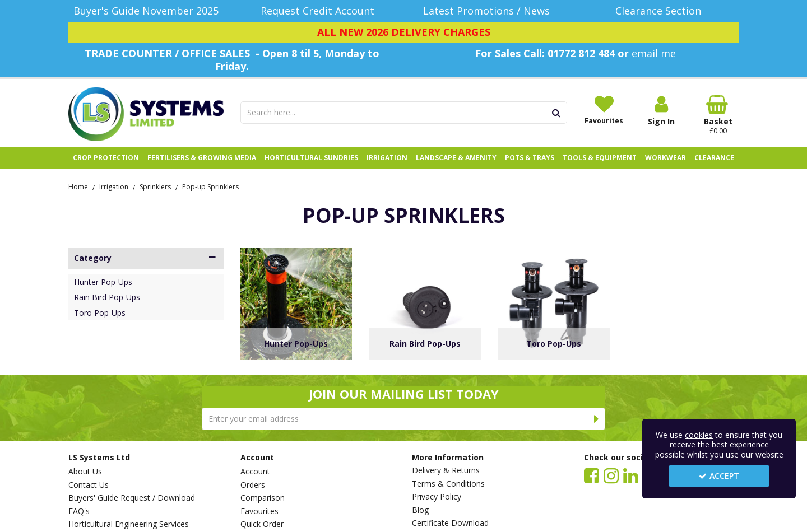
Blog (420, 510)
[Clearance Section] (662, 11)
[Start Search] (557, 113)
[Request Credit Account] (318, 11)
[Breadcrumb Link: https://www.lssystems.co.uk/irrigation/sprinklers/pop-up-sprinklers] (210, 186)
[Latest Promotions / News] (490, 11)
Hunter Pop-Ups (103, 282)
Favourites (259, 511)
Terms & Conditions (448, 484)
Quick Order (262, 524)
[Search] (393, 113)
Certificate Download (450, 523)
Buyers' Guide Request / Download (132, 498)
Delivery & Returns (446, 470)
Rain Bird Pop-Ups (107, 297)
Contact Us (89, 485)
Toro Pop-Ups (100, 313)
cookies (699, 435)
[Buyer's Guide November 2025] (146, 11)
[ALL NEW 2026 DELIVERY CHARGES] (403, 32)
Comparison (263, 498)
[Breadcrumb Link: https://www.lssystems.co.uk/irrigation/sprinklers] (155, 186)
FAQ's (79, 511)
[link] (592, 475)
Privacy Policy (437, 497)
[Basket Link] (718, 115)
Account (255, 472)
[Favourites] (604, 110)
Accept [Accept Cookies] (719, 476)
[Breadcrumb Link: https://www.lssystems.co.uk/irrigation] (114, 186)
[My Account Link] (661, 111)
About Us (85, 472)
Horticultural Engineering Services (129, 524)
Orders (253, 485)
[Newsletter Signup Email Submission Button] (597, 419)
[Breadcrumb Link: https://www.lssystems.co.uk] (78, 186)
